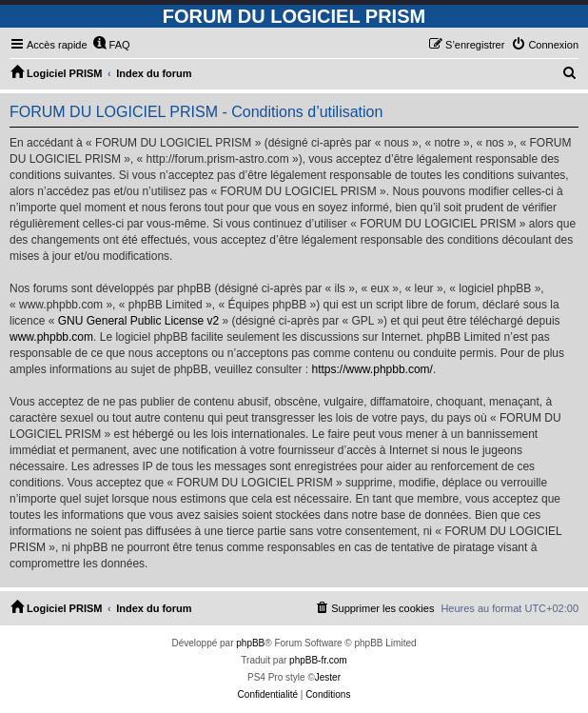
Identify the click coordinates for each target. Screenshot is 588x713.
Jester (328, 677)
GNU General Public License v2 (138, 321)
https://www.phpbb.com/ (372, 369)
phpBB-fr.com (318, 660)
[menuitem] (111, 45)
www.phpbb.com (51, 337)
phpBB (250, 643)
